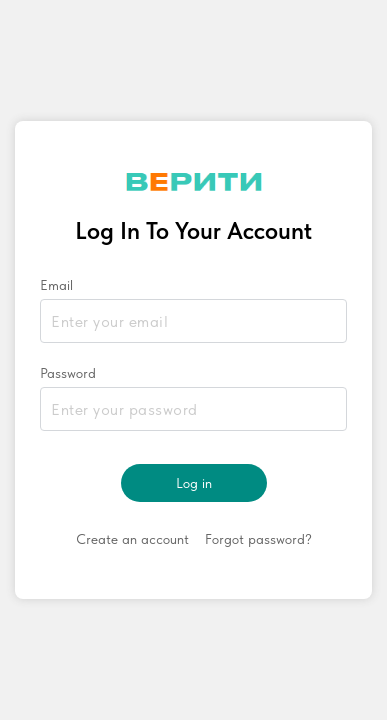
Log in (194, 483)
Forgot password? (258, 539)
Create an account (132, 539)
